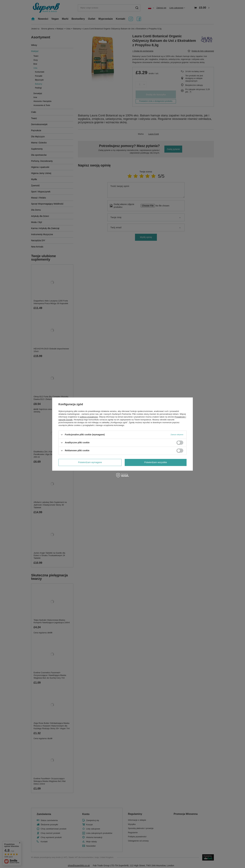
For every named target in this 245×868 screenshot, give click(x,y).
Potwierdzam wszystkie (156, 462)
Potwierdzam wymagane (90, 462)
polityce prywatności (89, 417)
